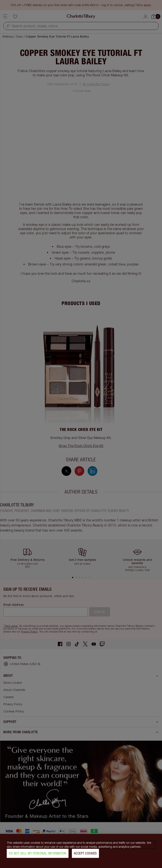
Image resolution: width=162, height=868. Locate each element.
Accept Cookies (85, 855)
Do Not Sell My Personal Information (38, 855)
